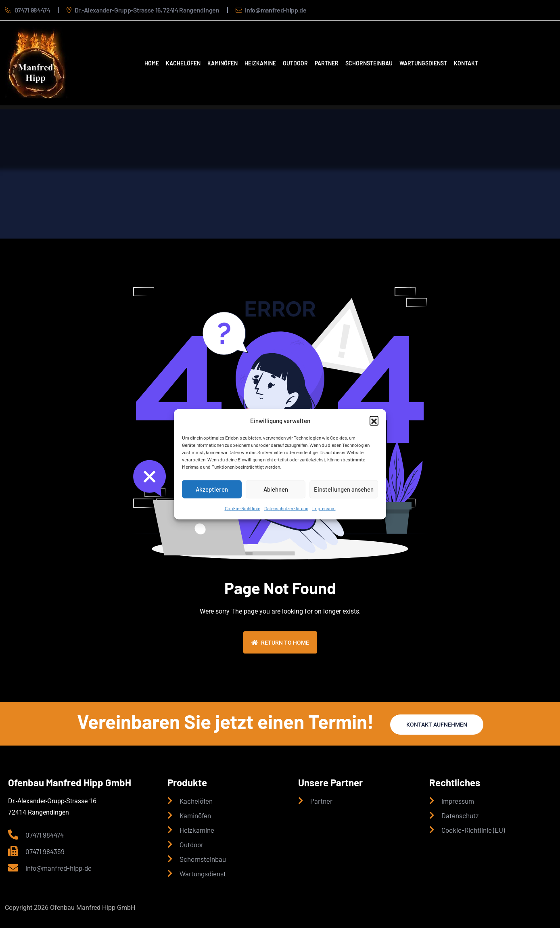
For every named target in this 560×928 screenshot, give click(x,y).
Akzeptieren (212, 489)
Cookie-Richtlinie (242, 508)
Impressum (324, 508)
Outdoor (295, 63)
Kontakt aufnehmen (437, 725)
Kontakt (466, 63)
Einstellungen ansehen (344, 489)
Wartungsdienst (423, 63)
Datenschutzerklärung (286, 508)
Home (152, 63)
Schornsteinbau (369, 63)
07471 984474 (32, 10)
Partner (327, 63)
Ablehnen (276, 489)
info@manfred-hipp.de (276, 10)
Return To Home (280, 643)
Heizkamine (260, 63)
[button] (374, 420)
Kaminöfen (223, 63)
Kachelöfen (183, 63)
